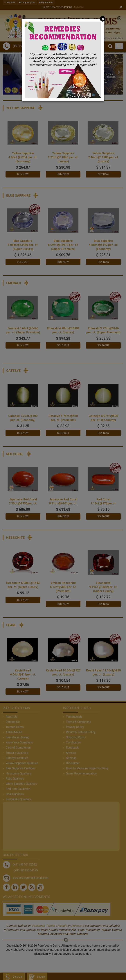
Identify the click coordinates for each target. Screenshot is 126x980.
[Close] (103, 19)
